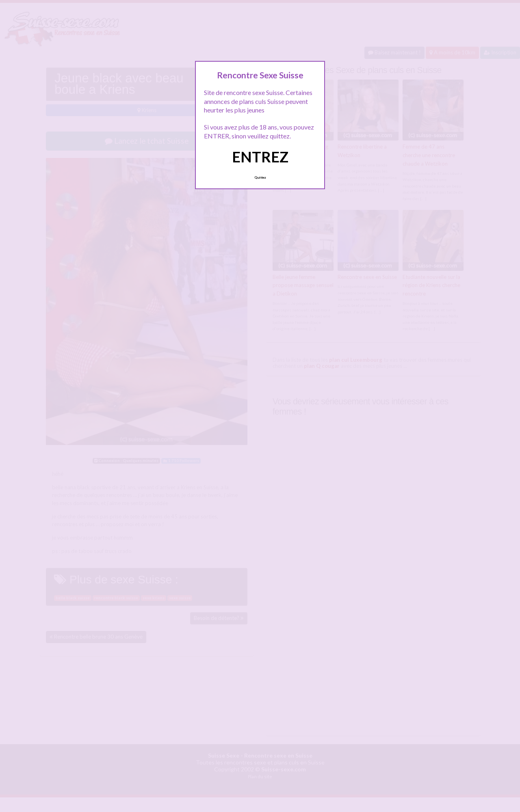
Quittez (260, 177)
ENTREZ (260, 157)
